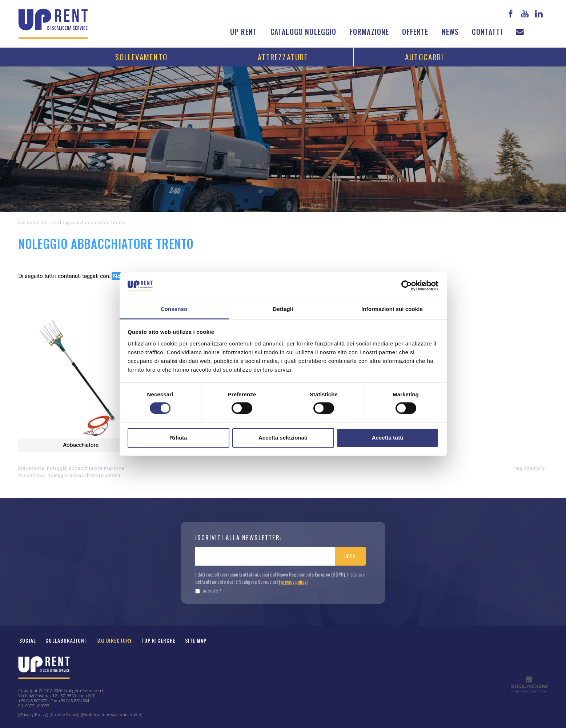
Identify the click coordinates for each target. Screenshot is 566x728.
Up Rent (244, 32)
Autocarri (424, 57)
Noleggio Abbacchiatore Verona (84, 475)
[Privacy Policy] (33, 714)
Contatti (487, 32)
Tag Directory (114, 640)
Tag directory (33, 223)
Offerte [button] (415, 32)
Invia (350, 556)
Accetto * (208, 591)
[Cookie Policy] (65, 714)
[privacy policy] (293, 581)
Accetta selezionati (283, 438)
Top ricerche (158, 640)
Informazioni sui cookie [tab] (392, 309)
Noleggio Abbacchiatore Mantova (86, 468)
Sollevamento (141, 57)
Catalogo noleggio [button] (304, 32)
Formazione (370, 32)
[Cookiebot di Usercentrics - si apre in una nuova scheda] (407, 286)
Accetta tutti (388, 438)
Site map (196, 640)
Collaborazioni (66, 640)
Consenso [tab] (174, 309)
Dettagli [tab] (283, 309)
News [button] (450, 32)
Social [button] (28, 640)
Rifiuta (179, 438)
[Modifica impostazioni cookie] (112, 714)
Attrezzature (283, 57)
